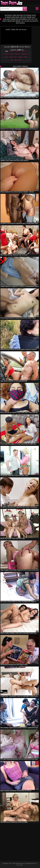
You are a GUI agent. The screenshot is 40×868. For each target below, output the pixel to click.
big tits (24, 51)
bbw (15, 57)
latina (12, 54)
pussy (6, 57)
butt (16, 60)
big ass (7, 54)
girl (12, 60)
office (26, 57)
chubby (20, 57)
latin (20, 60)
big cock (17, 54)
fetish (11, 57)
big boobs (24, 54)
